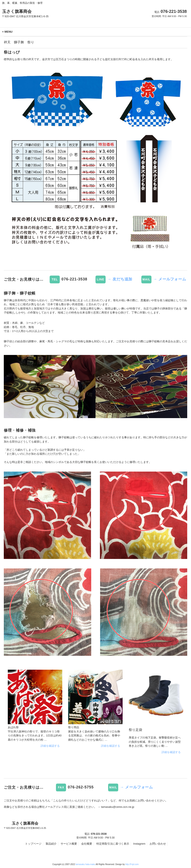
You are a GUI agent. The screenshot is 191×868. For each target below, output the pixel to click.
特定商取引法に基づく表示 (113, 844)
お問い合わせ (158, 844)
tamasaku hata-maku (86, 864)
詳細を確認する (50, 746)
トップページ (33, 844)
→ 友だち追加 (120, 279)
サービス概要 (69, 844)
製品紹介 (51, 844)
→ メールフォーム (170, 279)
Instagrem (139, 844)
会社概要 (87, 844)
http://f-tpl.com (132, 864)
